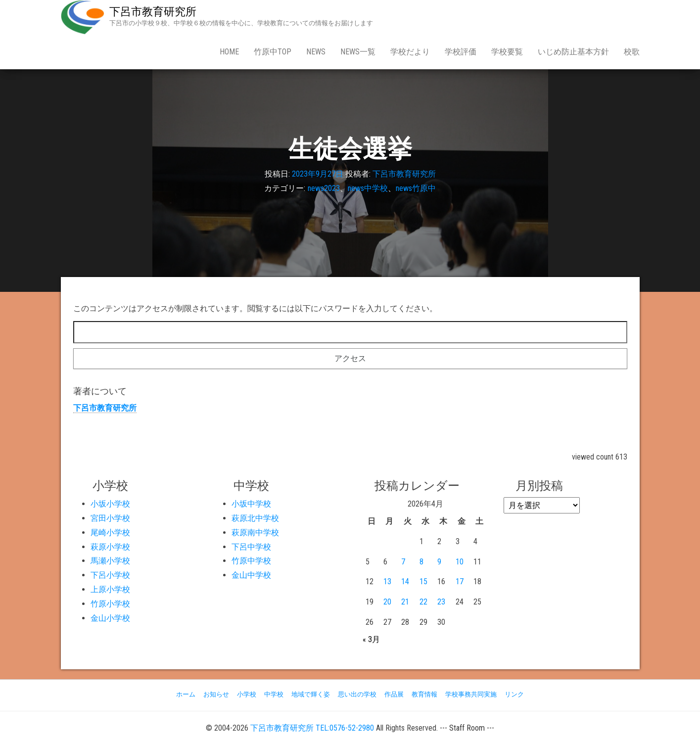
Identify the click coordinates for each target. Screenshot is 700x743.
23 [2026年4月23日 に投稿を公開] (441, 602)
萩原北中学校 (255, 518)
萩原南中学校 (255, 533)
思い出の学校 (357, 694)
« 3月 (371, 639)
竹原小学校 (110, 604)
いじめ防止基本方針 (573, 52)
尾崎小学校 (110, 533)
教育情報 (424, 694)
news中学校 (368, 188)
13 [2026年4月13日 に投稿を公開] (387, 581)
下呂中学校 (251, 547)
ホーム (186, 694)
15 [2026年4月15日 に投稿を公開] (423, 581)
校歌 (632, 52)
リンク (514, 694)
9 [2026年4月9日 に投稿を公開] (439, 562)
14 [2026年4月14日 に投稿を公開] (405, 581)
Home (229, 52)
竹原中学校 (251, 561)
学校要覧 (507, 52)
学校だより (410, 52)
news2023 (324, 188)
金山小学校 (110, 618)
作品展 (394, 694)
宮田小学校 (110, 518)
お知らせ (216, 694)
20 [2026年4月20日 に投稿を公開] (387, 602)
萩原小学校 (110, 547)
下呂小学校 (110, 575)
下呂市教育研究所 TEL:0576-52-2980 (312, 728)
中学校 (274, 694)
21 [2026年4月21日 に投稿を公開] (405, 602)
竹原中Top (273, 52)
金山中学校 (251, 575)
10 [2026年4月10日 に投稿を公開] (460, 562)
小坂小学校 (110, 504)
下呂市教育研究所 (153, 12)
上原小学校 (110, 589)
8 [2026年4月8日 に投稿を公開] (421, 562)
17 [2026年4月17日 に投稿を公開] (460, 581)
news (316, 52)
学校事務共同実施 (471, 694)
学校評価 (461, 52)
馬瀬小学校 (110, 561)
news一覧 (358, 52)
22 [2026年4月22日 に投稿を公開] (423, 602)
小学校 (247, 694)
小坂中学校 (251, 504)
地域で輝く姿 (311, 694)
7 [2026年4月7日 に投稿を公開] (403, 562)
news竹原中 (416, 188)
